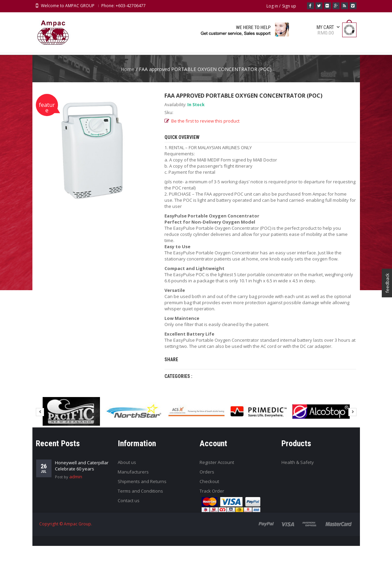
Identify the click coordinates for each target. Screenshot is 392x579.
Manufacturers (133, 505)
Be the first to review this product (205, 154)
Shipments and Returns (142, 514)
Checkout (209, 514)
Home (128, 102)
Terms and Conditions (140, 524)
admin (76, 510)
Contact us (129, 534)
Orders (207, 505)
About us (127, 495)
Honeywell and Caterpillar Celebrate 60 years (82, 499)
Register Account (217, 495)
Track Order (212, 524)
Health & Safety (298, 495)
